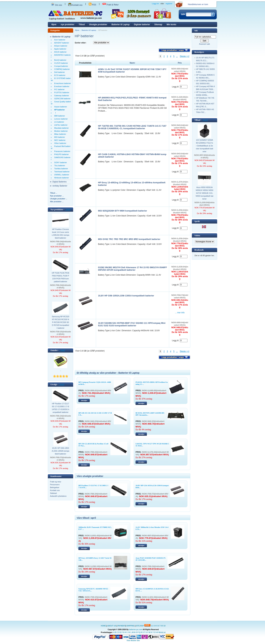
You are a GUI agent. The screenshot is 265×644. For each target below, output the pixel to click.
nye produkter (67, 25)
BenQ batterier (60, 60)
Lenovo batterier (61, 119)
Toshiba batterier (61, 169)
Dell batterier (59, 72)
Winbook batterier (61, 178)
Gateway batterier (61, 96)
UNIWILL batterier (61, 175)
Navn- (132, 63)
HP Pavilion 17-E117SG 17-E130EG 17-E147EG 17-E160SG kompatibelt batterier (60, 408)
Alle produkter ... (57, 202)
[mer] (68, 209)
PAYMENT (121, 626)
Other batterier (60, 143)
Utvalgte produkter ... (59, 199)
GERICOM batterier (62, 99)
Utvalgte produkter (98, 25)
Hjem (54, 25)
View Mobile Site (133, 641)
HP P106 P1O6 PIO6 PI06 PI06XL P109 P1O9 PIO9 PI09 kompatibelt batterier (60, 277)
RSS (92, 5)
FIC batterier (59, 89)
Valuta (197, 236)
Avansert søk (204, 44)
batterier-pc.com (136, 630)
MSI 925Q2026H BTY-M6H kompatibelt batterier (123, 211)
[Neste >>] (184, 56)
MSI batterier (59, 137)
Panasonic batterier (62, 151)
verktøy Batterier (60, 186)
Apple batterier (60, 49)
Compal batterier (61, 66)
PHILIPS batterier (61, 154)
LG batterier (59, 122)
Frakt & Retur (111, 5)
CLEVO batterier (61, 63)
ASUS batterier (60, 52)
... (177, 56)
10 (165, 626)
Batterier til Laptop (121, 25)
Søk (196, 31)
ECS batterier (59, 75)
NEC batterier (59, 140)
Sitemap (158, 25)
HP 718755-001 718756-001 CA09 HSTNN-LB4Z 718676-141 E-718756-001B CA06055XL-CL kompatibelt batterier (132, 127)
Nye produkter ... (57, 196)
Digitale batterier (142, 25)
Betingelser (55, 487)
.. (61, 370)
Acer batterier (59, 40)
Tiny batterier (59, 166)
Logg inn (155, 4)
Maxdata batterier (61, 128)
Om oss (57, 5)
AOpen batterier (60, 46)
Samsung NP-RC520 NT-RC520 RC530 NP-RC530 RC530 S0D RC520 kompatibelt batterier (61, 322)
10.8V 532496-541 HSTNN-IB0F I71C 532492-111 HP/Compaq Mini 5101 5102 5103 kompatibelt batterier (132, 324)
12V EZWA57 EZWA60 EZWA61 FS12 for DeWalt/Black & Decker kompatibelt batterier (204, 146)
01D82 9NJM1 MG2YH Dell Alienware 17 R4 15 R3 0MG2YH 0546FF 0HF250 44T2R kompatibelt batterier (132, 269)
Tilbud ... (54, 193)
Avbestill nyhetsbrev (58, 496)
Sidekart (53, 493)
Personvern (55, 485)
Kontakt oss (75, 5)
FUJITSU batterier (61, 92)
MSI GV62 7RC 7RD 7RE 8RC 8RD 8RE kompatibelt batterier (129, 239)
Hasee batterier (60, 107)
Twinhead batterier (61, 172)
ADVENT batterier (61, 43)
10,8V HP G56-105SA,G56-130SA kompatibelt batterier (60, 451)
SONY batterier (60, 162)
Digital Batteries (59, 182)
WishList (162, 632)
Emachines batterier (62, 83)
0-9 (157, 632)
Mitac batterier (60, 134)
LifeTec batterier (60, 125)
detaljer (84, 400)
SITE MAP (140, 626)
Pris (180, 63)
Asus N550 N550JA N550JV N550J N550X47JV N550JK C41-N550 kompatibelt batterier (204, 193)
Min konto (171, 25)
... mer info (180, 313)
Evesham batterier (61, 86)
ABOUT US (112, 626)
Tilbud (82, 25)
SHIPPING (130, 626)
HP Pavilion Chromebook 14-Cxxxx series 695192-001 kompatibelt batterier (60, 234)
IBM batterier (59, 116)
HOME (103, 626)
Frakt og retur (56, 482)
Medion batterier (61, 131)
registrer (169, 4)
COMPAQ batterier (62, 69)
